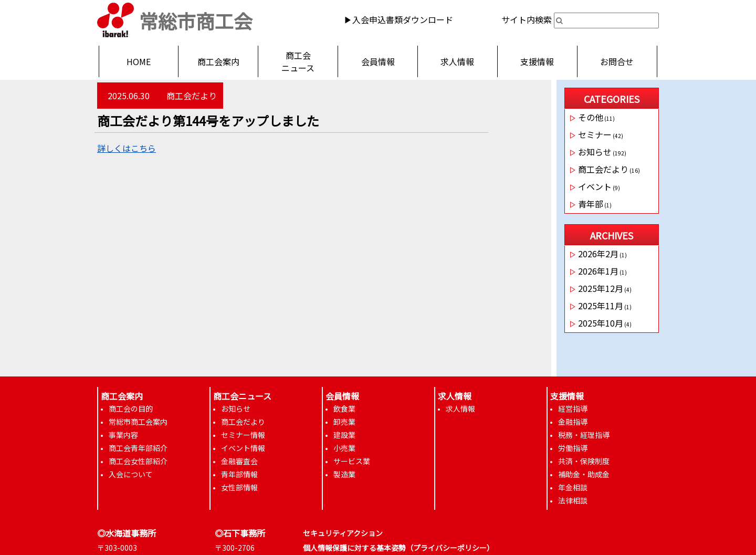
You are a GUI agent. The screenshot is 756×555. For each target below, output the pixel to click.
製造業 (344, 474)
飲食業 (344, 409)
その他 (591, 117)
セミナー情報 (243, 435)
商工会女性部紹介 (138, 461)
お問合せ (617, 61)
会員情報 (378, 61)
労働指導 (573, 448)
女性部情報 (239, 487)
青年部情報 (239, 474)
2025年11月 (601, 306)
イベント (595, 186)
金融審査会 (239, 461)
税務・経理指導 (584, 435)
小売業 (344, 448)
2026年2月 (598, 254)
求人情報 (457, 61)
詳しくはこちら (127, 148)
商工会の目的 (131, 409)
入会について (131, 474)
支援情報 (537, 61)
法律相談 (573, 500)
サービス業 (352, 461)
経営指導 (573, 409)
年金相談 (573, 487)
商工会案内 (218, 61)
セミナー (595, 134)
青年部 (591, 204)
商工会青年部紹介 (138, 448)
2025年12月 (601, 288)
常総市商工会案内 (138, 422)
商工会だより (192, 96)
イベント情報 (243, 448)
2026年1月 (598, 271)
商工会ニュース (298, 61)
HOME (139, 61)
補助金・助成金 (584, 474)
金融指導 (573, 422)
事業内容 (123, 435)
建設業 (344, 435)
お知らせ (595, 152)
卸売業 (344, 422)
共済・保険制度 (584, 461)
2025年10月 (601, 323)
